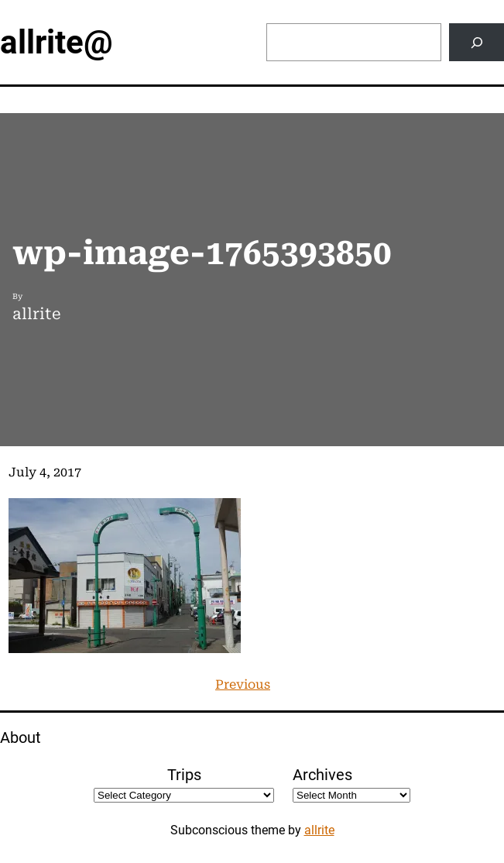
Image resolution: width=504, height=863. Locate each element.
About (21, 738)
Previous (243, 684)
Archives (322, 775)
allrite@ (57, 42)
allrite (319, 830)
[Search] (477, 42)
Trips (184, 775)
